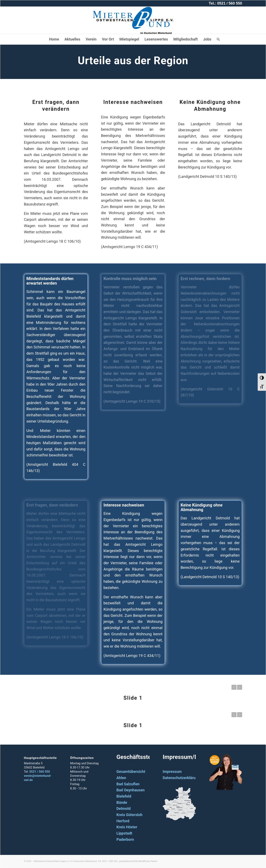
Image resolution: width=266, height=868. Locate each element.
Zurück (234, 687)
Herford (123, 821)
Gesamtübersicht (131, 771)
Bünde (122, 802)
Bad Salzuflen (128, 784)
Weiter (240, 687)
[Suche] (217, 39)
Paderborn (125, 839)
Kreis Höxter (127, 827)
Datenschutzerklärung (181, 778)
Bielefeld (124, 796)
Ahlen (121, 778)
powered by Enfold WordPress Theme (138, 861)
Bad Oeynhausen (131, 790)
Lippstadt (124, 833)
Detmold (123, 808)
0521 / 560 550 (40, 772)
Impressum (172, 771)
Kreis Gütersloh (129, 815)
